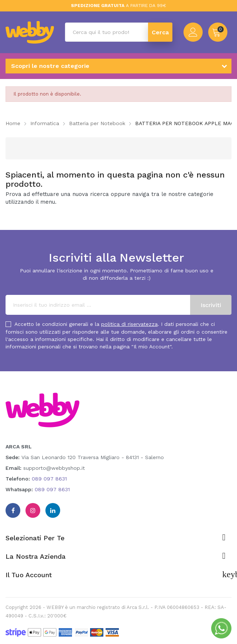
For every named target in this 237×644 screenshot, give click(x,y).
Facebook (13, 510)
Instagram (33, 510)
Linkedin (53, 510)
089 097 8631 (49, 479)
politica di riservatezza (129, 324)
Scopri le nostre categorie (50, 66)
